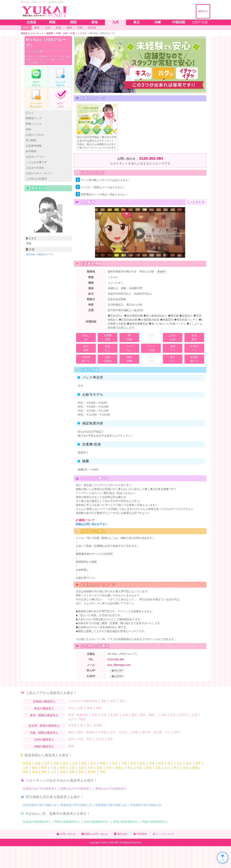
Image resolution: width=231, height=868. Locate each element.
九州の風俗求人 (44, 739)
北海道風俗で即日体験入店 (40, 805)
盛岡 (99, 708)
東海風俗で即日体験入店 (146, 805)
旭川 (122, 701)
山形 (80, 708)
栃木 (142, 763)
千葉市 (82, 719)
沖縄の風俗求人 (44, 746)
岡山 (130, 768)
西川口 (183, 715)
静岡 (63, 768)
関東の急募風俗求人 (68, 822)
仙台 (71, 708)
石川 (179, 763)
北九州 (100, 739)
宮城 (56, 763)
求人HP (117, 671)
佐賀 (63, 772)
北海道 (27, 763)
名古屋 (72, 725)
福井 (189, 763)
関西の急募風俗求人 (155, 822)
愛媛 (195, 768)
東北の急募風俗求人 (97, 822)
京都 (81, 768)
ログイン (203, 11)
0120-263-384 (151, 158)
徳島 (26, 772)
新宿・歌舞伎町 (78, 715)
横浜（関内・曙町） (144, 715)
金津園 (97, 725)
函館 (104, 701)
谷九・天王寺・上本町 (124, 732)
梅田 (71, 732)
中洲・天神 (85, 739)
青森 (38, 763)
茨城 (152, 763)
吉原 (125, 715)
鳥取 (140, 768)
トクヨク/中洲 (34, 52)
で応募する (36, 76)
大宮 (173, 715)
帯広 (113, 701)
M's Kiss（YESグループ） (46, 43)
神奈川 (104, 763)
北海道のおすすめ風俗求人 (40, 789)
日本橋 (102, 732)
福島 (90, 708)
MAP (162, 272)
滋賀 (100, 768)
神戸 (177, 732)
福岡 (71, 739)
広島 (158, 768)
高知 (186, 768)
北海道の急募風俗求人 (37, 822)
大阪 (72, 768)
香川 (177, 768)
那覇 (71, 746)
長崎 (72, 772)
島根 (149, 768)
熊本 (110, 739)
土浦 (194, 715)
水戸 (71, 719)
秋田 (66, 763)
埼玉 (115, 763)
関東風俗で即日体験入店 (76, 805)
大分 (53, 772)
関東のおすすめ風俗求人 (76, 789)
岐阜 (44, 768)
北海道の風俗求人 (44, 701)
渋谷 (104, 715)
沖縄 (102, 772)
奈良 (109, 768)
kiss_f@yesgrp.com (119, 665)
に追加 (60, 98)
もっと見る (196, 202)
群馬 (133, 763)
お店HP (117, 676)
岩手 (47, 763)
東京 (93, 763)
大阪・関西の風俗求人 (44, 733)
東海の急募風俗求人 (126, 822)
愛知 (35, 768)
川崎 (163, 715)
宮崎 (81, 772)
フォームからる (36, 98)
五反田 (114, 715)
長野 (198, 763)
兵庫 (90, 768)
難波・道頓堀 (86, 732)
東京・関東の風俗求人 (44, 715)
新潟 (161, 763)
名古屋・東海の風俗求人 (44, 726)
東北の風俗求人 (44, 708)
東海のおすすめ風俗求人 (111, 789)
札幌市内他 (90, 701)
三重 (53, 768)
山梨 (26, 768)
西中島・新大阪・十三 (156, 732)
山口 (167, 768)
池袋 (94, 715)
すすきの (74, 701)
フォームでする (60, 76)
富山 (170, 763)
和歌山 (120, 768)
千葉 (124, 763)
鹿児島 (92, 772)
